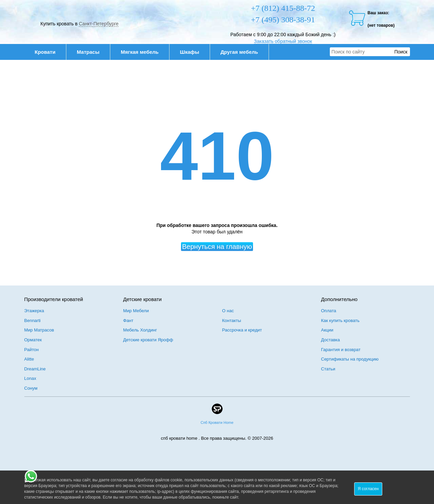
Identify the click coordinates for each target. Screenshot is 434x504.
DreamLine (35, 369)
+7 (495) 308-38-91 (283, 20)
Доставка (330, 340)
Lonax (30, 378)
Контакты (232, 320)
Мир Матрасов (39, 330)
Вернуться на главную (217, 247)
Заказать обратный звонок (283, 41)
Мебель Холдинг (140, 330)
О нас (228, 311)
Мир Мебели (136, 311)
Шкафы (190, 52)
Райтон (32, 350)
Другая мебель (243, 52)
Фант (128, 320)
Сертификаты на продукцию (350, 359)
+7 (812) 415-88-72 (283, 8)
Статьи (328, 369)
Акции (327, 330)
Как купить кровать (340, 320)
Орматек (33, 340)
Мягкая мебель (143, 52)
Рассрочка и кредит (242, 330)
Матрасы (88, 52)
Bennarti (32, 320)
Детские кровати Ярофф (148, 340)
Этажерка (34, 311)
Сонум (31, 388)
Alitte (29, 359)
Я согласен (368, 489)
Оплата (329, 311)
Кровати (49, 52)
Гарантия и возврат (341, 350)
